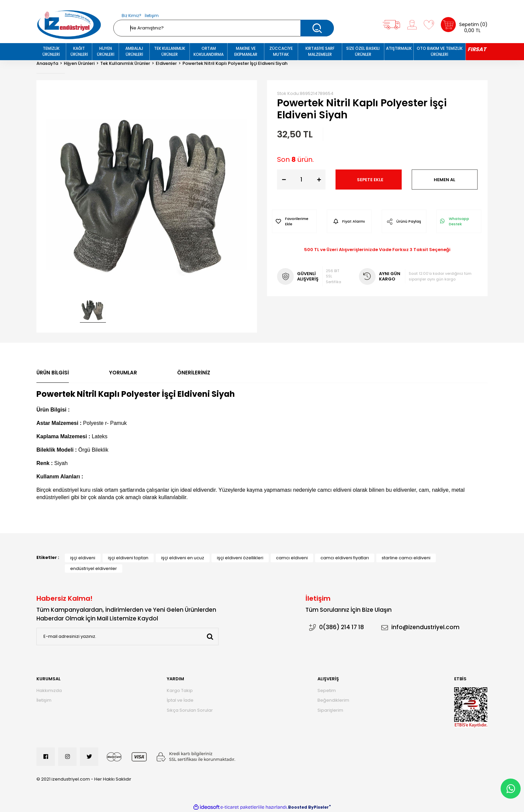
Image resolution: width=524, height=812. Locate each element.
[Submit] (210, 636)
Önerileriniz (194, 373)
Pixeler (321, 807)
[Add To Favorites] (294, 221)
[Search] (224, 28)
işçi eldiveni (83, 558)
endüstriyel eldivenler (94, 568)
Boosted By (301, 807)
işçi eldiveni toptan (128, 558)
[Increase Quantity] (319, 180)
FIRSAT (477, 49)
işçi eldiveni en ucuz (183, 558)
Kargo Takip (180, 690)
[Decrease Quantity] (284, 180)
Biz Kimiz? (132, 16)
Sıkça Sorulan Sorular (190, 710)
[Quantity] (301, 180)
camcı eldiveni (292, 558)
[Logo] (69, 25)
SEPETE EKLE (370, 180)
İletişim (152, 16)
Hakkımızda (49, 690)
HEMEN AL (444, 180)
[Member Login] (412, 25)
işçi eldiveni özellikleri (240, 558)
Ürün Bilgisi (53, 373)
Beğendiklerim (333, 700)
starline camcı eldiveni (406, 558)
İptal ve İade (180, 700)
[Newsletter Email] (127, 636)
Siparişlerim (330, 710)
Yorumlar (123, 373)
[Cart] (464, 25)
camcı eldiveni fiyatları (345, 558)
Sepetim (327, 690)
